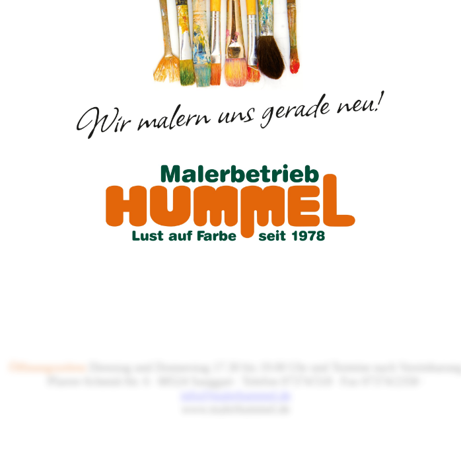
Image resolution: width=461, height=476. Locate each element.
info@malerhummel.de (235, 395)
